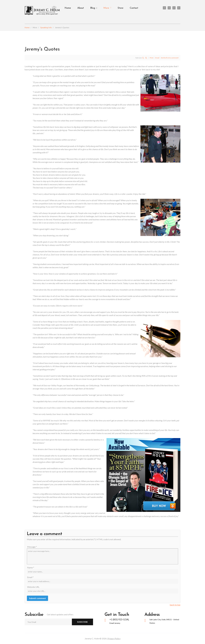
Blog (93, 8)
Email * (30, 577)
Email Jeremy (115, 623)
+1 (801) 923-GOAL (120, 620)
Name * (31, 567)
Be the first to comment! (170, 58)
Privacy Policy (114, 638)
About (81, 8)
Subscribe (82, 622)
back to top (175, 605)
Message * (32, 547)
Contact (134, 8)
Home (68, 8)
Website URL (33, 587)
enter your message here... (102, 556)
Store (120, 8)
